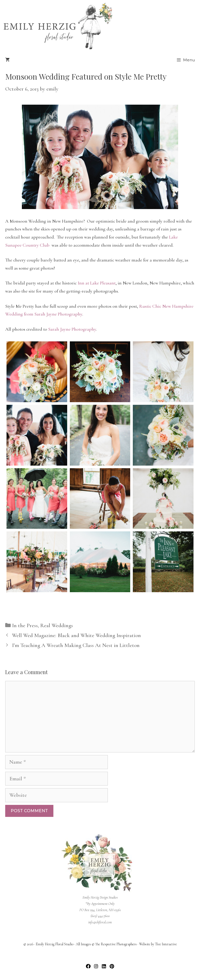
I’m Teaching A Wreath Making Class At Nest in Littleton (76, 645)
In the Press (25, 625)
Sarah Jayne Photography (72, 329)
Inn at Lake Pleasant (97, 283)
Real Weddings (57, 625)
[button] (88, 966)
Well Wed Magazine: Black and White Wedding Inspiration (76, 635)
